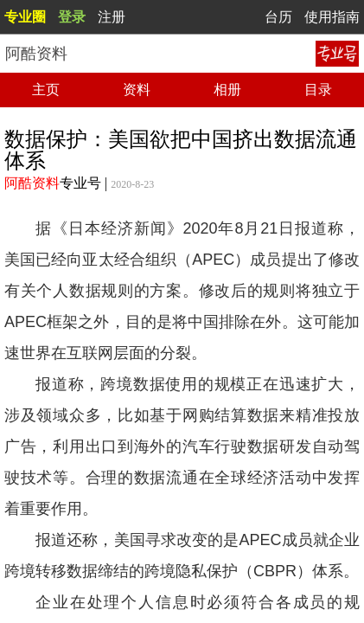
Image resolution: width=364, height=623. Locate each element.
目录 (318, 90)
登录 (72, 17)
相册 (227, 90)
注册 (112, 17)
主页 (46, 90)
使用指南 (332, 17)
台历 (278, 17)
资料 (137, 90)
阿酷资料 (32, 183)
